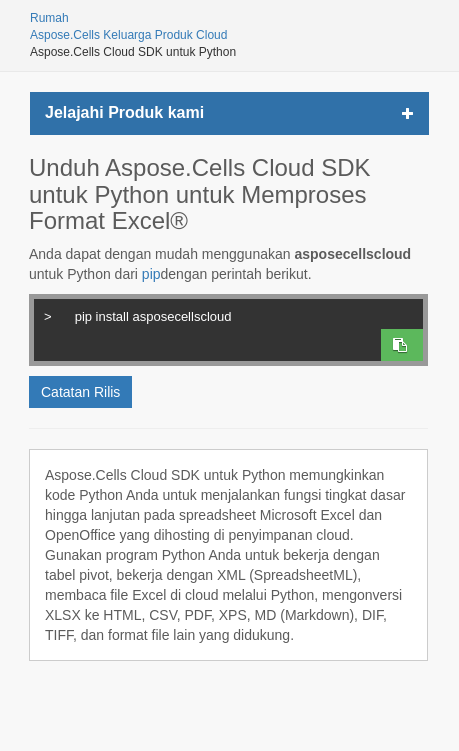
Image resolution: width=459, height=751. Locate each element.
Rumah (49, 18)
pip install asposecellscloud (227, 314)
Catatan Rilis (80, 392)
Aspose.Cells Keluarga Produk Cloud (128, 35)
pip (151, 274)
